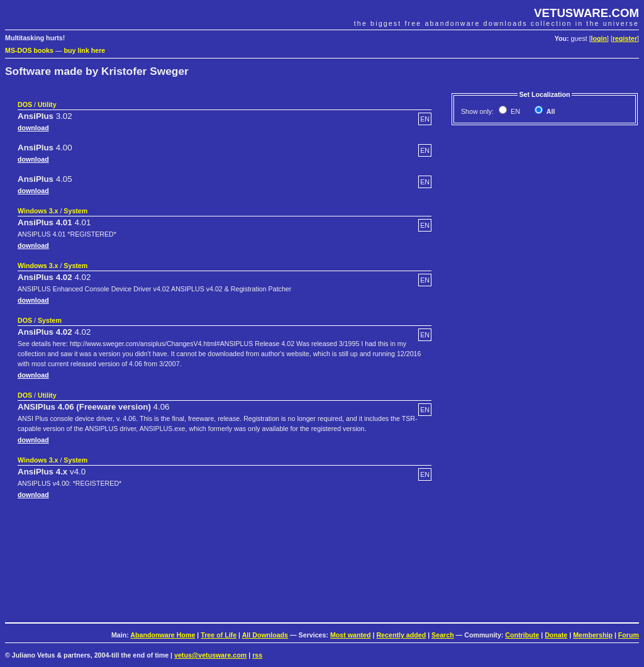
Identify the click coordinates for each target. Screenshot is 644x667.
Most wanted (351, 635)
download (33, 128)
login (599, 38)
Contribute (522, 635)
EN (514, 111)
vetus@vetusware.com (210, 655)
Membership (593, 635)
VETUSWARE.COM (586, 13)
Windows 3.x (38, 211)
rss (257, 655)
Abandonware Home (163, 635)
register (625, 38)
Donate (556, 635)
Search (443, 635)
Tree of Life (219, 635)
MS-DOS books (29, 50)
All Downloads (265, 635)
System (75, 211)
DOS (25, 104)
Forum (629, 635)
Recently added (401, 635)
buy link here (85, 50)
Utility (47, 104)
